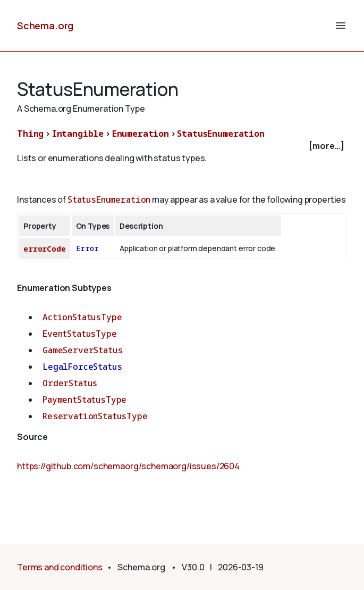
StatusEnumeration (221, 134)
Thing (30, 134)
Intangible (78, 134)
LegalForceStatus (82, 367)
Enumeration (141, 134)
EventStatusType (80, 334)
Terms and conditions (60, 567)
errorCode (45, 249)
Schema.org (45, 26)
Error (87, 248)
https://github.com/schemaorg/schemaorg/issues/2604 (128, 466)
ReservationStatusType (95, 416)
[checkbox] (182, 146)
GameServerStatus (82, 350)
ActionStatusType (82, 317)
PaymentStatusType (84, 400)
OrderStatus (70, 383)
